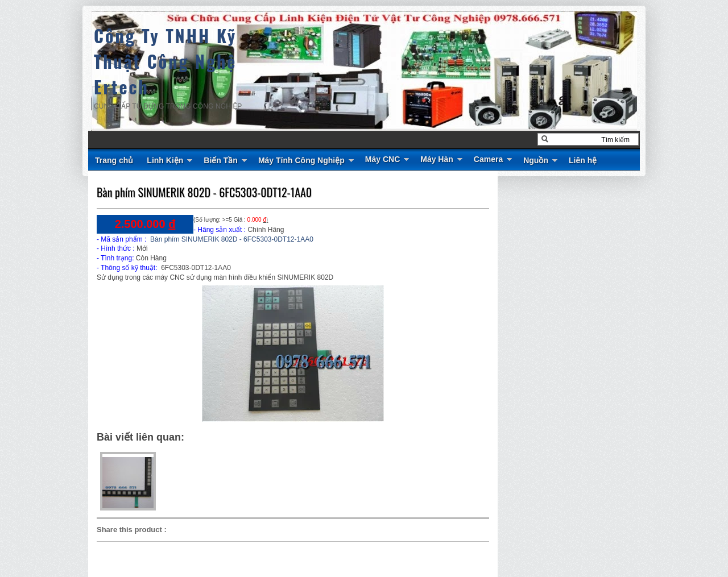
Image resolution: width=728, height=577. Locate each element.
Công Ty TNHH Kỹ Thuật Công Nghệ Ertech (165, 61)
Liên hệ (583, 160)
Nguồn (536, 160)
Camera (488, 159)
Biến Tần (221, 160)
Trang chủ (114, 160)
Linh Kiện (165, 160)
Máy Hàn (437, 159)
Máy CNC (382, 159)
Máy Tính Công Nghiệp (301, 160)
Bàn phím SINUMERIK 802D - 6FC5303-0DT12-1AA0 (204, 192)
